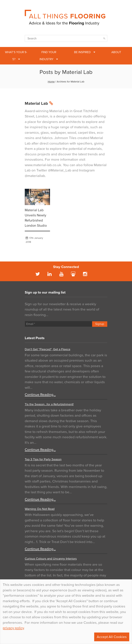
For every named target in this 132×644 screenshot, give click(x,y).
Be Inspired (82, 52)
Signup (100, 324)
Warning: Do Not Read (40, 509)
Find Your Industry (48, 56)
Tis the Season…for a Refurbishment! (49, 404)
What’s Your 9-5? (16, 56)
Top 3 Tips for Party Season (43, 459)
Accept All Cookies (112, 637)
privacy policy (13, 628)
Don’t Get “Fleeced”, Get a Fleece (48, 349)
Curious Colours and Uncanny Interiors (51, 559)
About (116, 52)
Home (51, 82)
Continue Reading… (40, 395)
